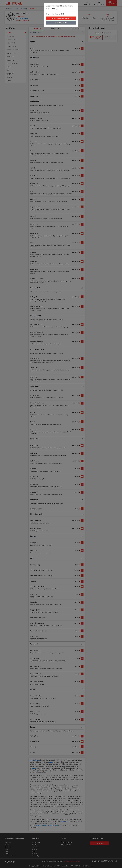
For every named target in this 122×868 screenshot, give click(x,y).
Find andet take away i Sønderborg (61, 18)
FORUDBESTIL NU (61, 23)
